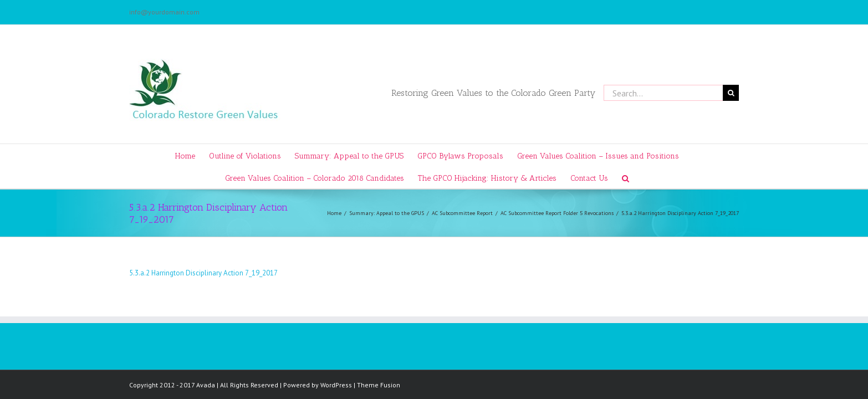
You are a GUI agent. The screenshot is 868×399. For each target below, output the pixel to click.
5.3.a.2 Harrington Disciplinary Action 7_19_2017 (203, 273)
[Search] (649, 177)
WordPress (336, 385)
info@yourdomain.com (164, 12)
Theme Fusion (379, 385)
